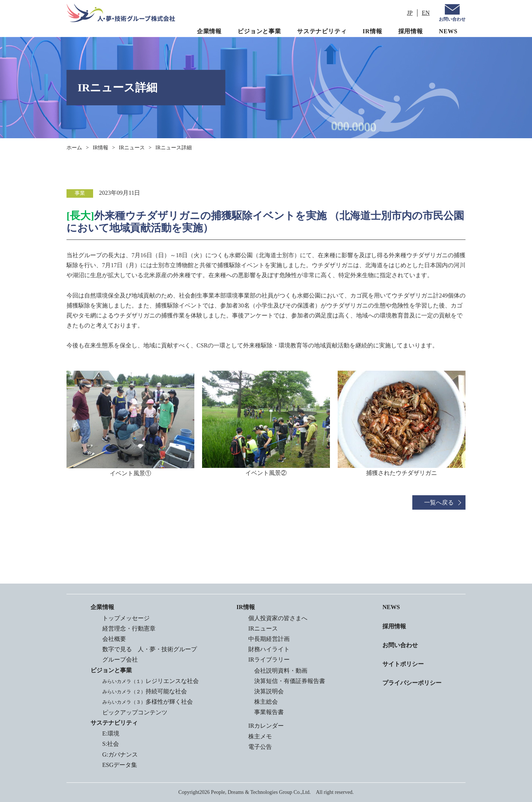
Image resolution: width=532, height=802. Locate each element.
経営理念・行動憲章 (129, 628)
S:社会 (111, 744)
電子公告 (260, 747)
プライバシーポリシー (412, 683)
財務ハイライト (269, 649)
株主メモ (260, 736)
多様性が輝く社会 (148, 702)
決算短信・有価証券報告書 (290, 681)
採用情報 (411, 31)
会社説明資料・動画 (281, 671)
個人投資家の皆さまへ (278, 618)
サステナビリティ (322, 31)
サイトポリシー (403, 664)
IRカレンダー (266, 726)
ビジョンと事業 (259, 31)
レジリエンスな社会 (151, 681)
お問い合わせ (452, 19)
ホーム (74, 148)
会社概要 (114, 639)
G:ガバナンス (120, 755)
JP (410, 13)
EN (426, 13)
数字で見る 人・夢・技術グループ (150, 649)
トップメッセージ (126, 618)
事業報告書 (269, 712)
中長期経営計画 (269, 639)
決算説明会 (269, 691)
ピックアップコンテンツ (135, 712)
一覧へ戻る (439, 502)
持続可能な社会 (145, 691)
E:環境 (111, 733)
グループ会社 (120, 660)
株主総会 (266, 702)
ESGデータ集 (120, 765)
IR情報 (373, 31)
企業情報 (209, 31)
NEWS (448, 31)
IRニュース (132, 148)
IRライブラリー (269, 660)
